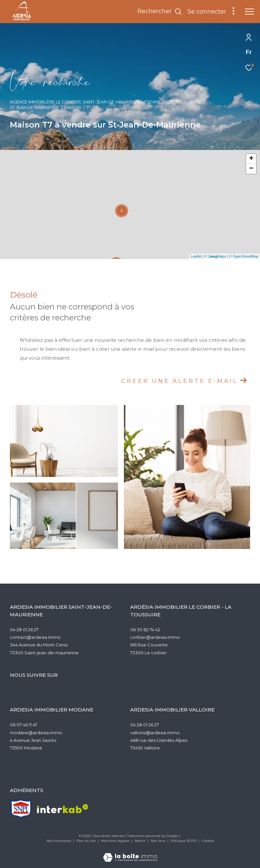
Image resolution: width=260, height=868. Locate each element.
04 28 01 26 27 (24, 630)
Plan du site (87, 841)
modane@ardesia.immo (36, 733)
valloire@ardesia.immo (155, 733)
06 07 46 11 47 (24, 725)
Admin (141, 841)
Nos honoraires (59, 841)
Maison (72, 108)
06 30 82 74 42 (145, 630)
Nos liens (159, 841)
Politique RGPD (184, 841)
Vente (194, 102)
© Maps (216, 256)
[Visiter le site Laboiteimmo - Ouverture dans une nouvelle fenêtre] (130, 853)
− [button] (251, 169)
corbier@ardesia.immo (155, 637)
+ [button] (251, 159)
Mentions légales (116, 841)
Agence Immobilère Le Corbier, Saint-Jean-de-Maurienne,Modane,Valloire (96, 102)
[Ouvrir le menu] (249, 12)
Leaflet (196, 256)
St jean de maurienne (34, 108)
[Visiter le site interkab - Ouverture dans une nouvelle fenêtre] (63, 809)
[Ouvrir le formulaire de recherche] (160, 12)
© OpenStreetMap (244, 256)
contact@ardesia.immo (35, 637)
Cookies (208, 841)
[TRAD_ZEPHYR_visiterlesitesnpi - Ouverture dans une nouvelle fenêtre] (21, 809)
